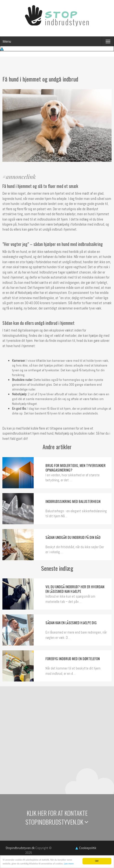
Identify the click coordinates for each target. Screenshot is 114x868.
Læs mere (69, 864)
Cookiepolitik (86, 848)
